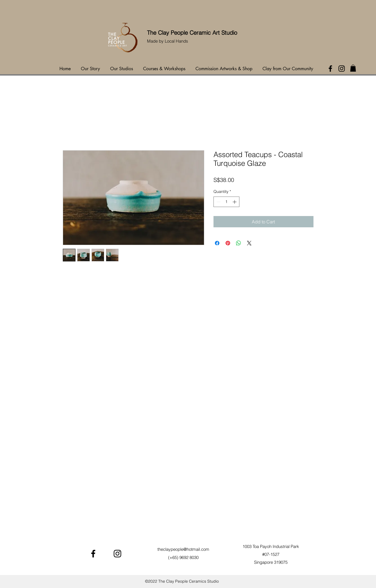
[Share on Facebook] (217, 243)
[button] (353, 68)
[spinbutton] (226, 202)
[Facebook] (330, 69)
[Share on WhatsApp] (239, 243)
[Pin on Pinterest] (228, 243)
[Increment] (235, 202)
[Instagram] (342, 69)
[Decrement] (218, 202)
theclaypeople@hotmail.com (183, 549)
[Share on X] (249, 243)
